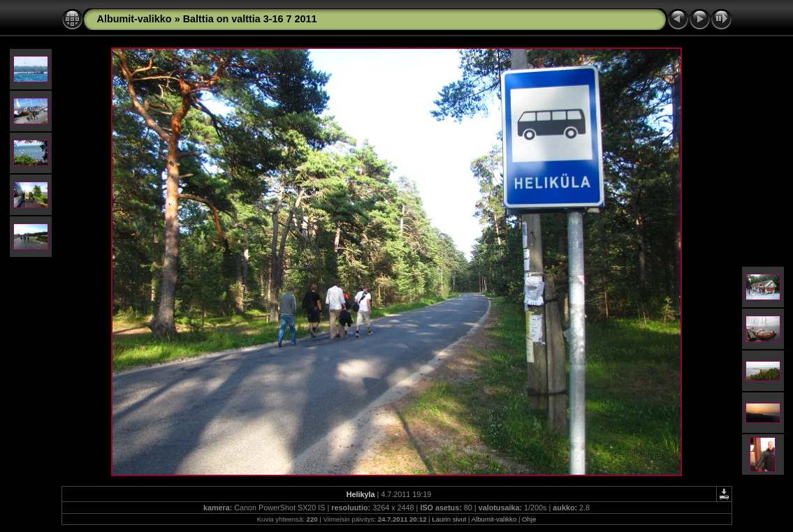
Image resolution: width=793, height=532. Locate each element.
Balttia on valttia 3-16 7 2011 (250, 19)
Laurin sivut (449, 519)
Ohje (529, 519)
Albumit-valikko (134, 19)
